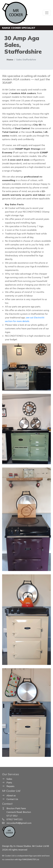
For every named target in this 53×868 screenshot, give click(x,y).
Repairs (10, 786)
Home (10, 60)
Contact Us (12, 799)
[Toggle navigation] (47, 13)
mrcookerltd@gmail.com (19, 823)
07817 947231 (15, 819)
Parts (9, 783)
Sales (9, 779)
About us (11, 795)
